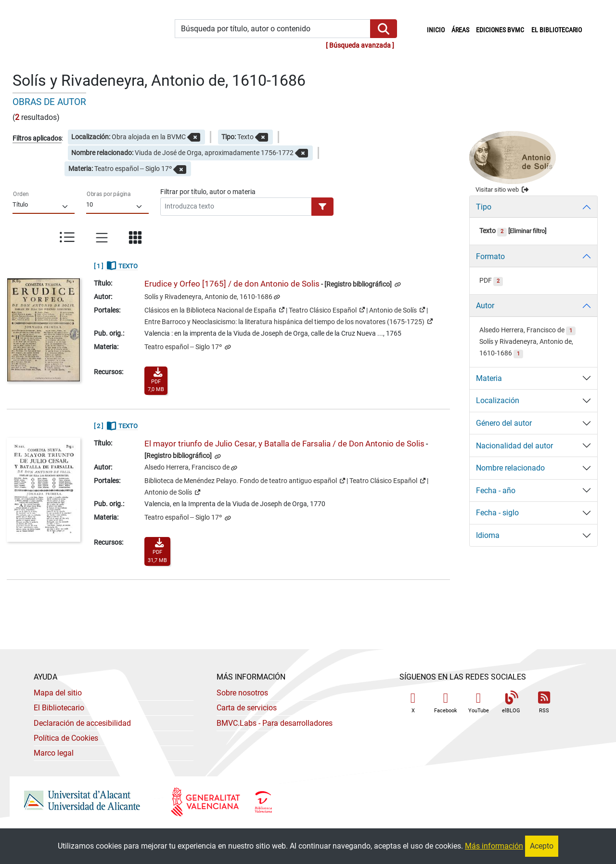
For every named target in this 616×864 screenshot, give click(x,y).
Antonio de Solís (397, 310)
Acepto (542, 846)
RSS (544, 702)
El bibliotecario (557, 30)
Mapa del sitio (58, 693)
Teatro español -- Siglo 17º (184, 347)
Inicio (437, 29)
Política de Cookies (66, 738)
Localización (498, 400)
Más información (494, 846)
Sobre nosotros (242, 693)
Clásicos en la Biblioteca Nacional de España (214, 310)
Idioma (488, 535)
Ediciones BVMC (500, 30)
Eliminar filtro (527, 231)
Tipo (484, 207)
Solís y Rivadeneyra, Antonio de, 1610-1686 (208, 297)
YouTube (479, 702)
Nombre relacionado (510, 468)
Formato (490, 256)
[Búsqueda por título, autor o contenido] (273, 29)
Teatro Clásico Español (327, 310)
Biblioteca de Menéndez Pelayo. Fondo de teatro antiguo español (245, 480)
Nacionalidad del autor (514, 446)
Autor (485, 306)
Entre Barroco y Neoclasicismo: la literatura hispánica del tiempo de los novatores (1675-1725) (289, 321)
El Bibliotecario (59, 708)
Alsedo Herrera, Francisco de (187, 467)
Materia (489, 378)
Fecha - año (496, 491)
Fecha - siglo (497, 513)
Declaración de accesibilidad (82, 723)
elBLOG (511, 702)
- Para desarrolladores (275, 723)
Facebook (446, 702)
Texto (493, 231)
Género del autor (504, 423)
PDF (491, 281)
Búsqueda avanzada (360, 46)
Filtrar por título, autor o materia (208, 192)
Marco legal (54, 753)
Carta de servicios (247, 708)
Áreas (460, 30)
